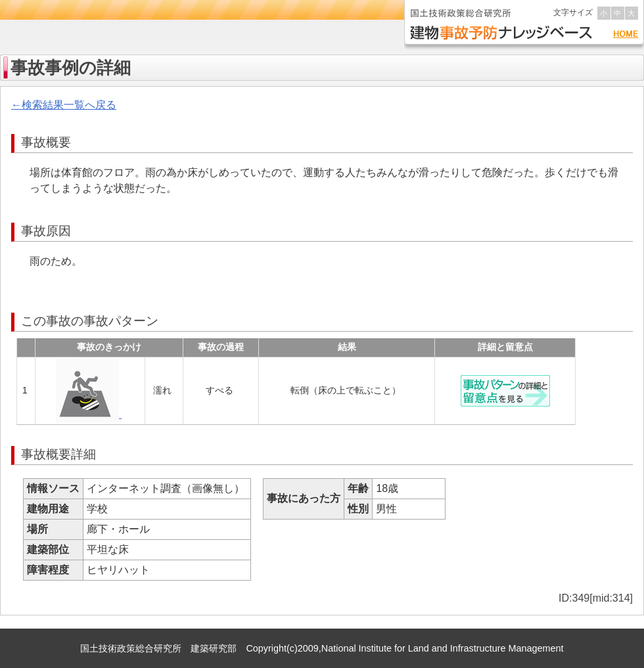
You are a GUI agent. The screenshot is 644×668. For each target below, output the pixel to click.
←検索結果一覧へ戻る (64, 105)
